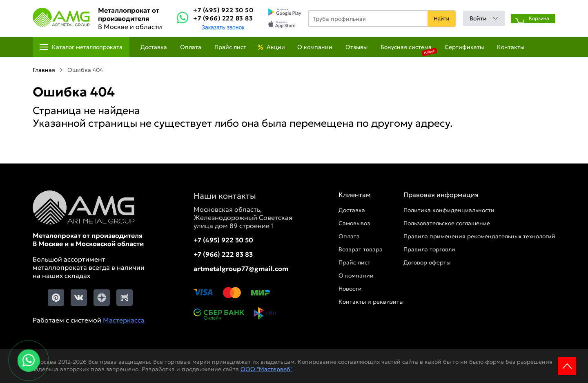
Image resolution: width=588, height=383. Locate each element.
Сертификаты (464, 47)
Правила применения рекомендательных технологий (479, 236)
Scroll (567, 366)
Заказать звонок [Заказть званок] (223, 27)
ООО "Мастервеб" (266, 369)
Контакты (511, 47)
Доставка (154, 47)
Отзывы (356, 47)
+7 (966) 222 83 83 (223, 18)
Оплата (191, 47)
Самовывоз (354, 223)
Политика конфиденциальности (449, 210)
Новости (350, 289)
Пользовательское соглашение (447, 223)
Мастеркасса (124, 320)
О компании (315, 47)
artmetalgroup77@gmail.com (241, 269)
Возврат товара (361, 249)
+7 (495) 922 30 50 (223, 10)
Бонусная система (406, 47)
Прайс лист (230, 47)
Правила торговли (429, 249)
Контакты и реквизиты (371, 302)
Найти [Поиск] (441, 19)
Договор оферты (427, 262)
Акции (276, 47)
